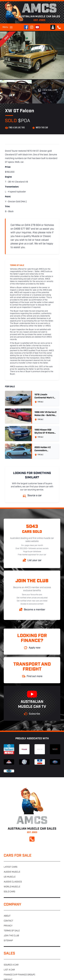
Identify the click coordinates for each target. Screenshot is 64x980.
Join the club (11, 936)
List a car (9, 970)
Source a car (11, 965)
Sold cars (9, 892)
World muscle (12, 887)
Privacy (8, 926)
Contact (8, 921)
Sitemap (8, 941)
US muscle (10, 877)
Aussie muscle (12, 872)
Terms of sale (12, 931)
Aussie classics (13, 882)
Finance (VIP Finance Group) (19, 975)
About (7, 916)
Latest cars (11, 867)
